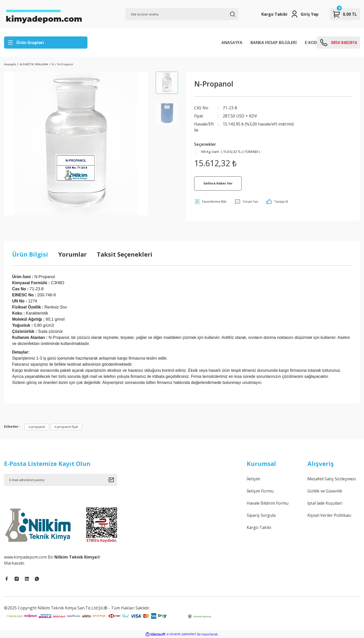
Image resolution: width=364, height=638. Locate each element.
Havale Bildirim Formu (268, 503)
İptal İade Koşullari (325, 503)
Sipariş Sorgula (261, 515)
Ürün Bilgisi (30, 254)
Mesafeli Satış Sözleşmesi (332, 479)
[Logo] (44, 14)
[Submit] (113, 480)
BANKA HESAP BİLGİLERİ (274, 43)
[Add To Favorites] (210, 202)
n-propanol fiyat (66, 427)
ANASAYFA (232, 43)
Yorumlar (72, 254)
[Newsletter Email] (61, 480)
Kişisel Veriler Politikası (329, 515)
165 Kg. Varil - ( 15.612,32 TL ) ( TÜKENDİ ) (230, 152)
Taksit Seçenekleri (125, 254)
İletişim (253, 479)
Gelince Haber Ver (218, 183)
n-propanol (37, 427)
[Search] (182, 14)
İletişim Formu (260, 491)
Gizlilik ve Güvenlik (325, 491)
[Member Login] (304, 14)
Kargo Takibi (274, 14)
